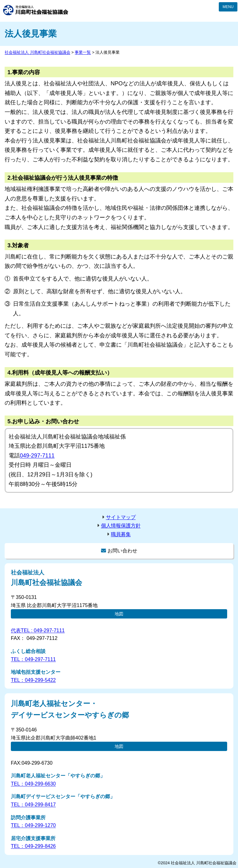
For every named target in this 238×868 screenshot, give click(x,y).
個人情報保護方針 (121, 526)
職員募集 (121, 534)
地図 (119, 614)
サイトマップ (121, 517)
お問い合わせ (122, 551)
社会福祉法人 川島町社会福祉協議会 (36, 10)
